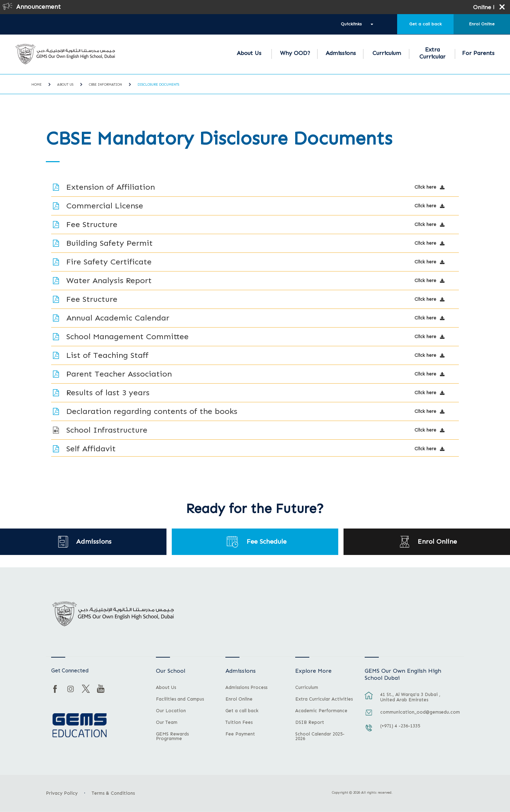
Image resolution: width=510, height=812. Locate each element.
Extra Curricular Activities (324, 699)
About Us (249, 53)
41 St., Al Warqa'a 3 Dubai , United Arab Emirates (410, 697)
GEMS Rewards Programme (172, 736)
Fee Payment (240, 734)
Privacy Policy (62, 793)
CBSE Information (105, 85)
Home (37, 85)
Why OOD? (295, 53)
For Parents (478, 53)
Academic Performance (321, 711)
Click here (425, 187)
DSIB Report (310, 722)
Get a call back (425, 24)
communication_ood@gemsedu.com (418, 712)
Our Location (171, 711)
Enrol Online (482, 24)
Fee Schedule (267, 542)
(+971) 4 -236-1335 (400, 726)
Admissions (341, 53)
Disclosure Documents (158, 85)
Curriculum (387, 53)
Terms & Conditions (113, 793)
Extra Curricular (432, 53)
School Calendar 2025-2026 (320, 736)
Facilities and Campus (180, 699)
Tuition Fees (239, 722)
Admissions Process (246, 688)
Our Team (167, 722)
